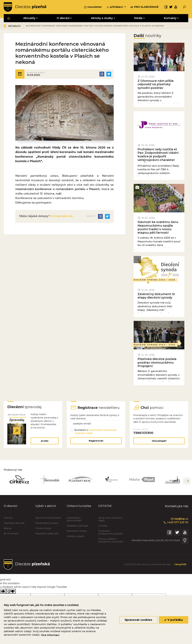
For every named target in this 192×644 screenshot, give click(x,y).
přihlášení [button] (115, 7)
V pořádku (174, 620)
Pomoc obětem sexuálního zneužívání (111, 541)
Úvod (22, 26)
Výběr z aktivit (46, 506)
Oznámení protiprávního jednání (111, 533)
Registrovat (96, 441)
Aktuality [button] (29, 18)
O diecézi (11, 506)
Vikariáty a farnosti (14, 523)
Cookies (103, 526)
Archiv (44, 441)
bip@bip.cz (179, 519)
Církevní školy (43, 529)
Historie (8, 518)
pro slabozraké (144, 7)
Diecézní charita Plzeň (48, 518)
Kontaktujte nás (62, 217)
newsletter (93, 7)
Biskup (8, 529)
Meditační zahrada (77, 526)
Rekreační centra (77, 532)
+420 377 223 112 (175, 523)
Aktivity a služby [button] (102, 18)
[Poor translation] (11, 592)
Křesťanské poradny (47, 523)
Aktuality (36, 26)
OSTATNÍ (105, 506)
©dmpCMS (180, 565)
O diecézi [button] (63, 18)
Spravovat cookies (138, 620)
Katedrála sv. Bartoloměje (74, 520)
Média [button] (138, 18)
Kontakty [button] (170, 18)
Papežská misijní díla (47, 534)
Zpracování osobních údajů (110, 520)
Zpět (9, 26)
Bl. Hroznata (11, 534)
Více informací (50, 635)
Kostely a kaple (75, 537)
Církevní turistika (79, 506)
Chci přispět (159, 441)
